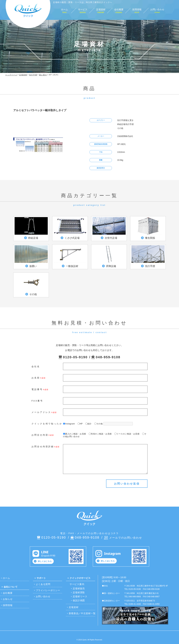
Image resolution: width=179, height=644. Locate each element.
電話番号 (37, 389)
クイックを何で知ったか (47, 424)
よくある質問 (43, 584)
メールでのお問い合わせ (126, 538)
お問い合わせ (43, 596)
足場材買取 (79, 592)
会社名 (36, 366)
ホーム (6, 578)
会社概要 (8, 593)
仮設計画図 (79, 600)
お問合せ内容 (40, 435)
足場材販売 (79, 588)
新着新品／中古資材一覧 (82, 613)
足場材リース (80, 596)
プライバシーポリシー (48, 590)
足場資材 (74, 607)
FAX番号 (37, 401)
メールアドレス (41, 412)
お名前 (36, 378)
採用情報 (8, 605)
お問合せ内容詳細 (43, 447)
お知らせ (8, 599)
